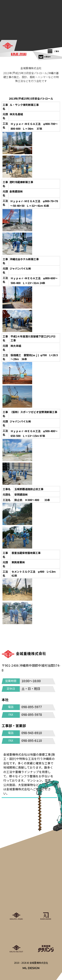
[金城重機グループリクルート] (16, 938)
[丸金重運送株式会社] (46, 906)
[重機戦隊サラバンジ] (46, 938)
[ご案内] (54, 51)
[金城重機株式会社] (9, 46)
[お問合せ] (45, 56)
